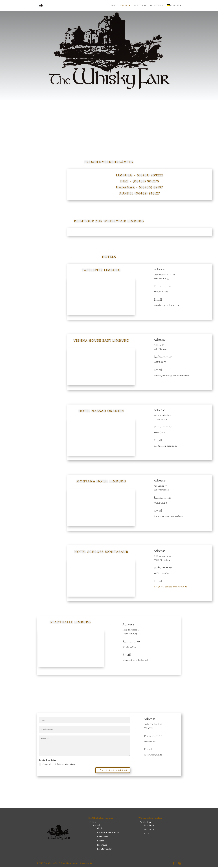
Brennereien (102, 838)
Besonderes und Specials (108, 834)
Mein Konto (149, 826)
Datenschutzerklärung (67, 766)
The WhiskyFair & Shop (55, 864)
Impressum (156, 6)
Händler (101, 842)
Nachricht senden (113, 771)
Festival (124, 6)
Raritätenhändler (104, 850)
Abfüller (100, 830)
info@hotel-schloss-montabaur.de (170, 588)
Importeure (102, 846)
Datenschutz (86, 864)
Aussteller (98, 826)
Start (114, 6)
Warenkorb (149, 831)
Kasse (147, 835)
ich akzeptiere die (58, 766)
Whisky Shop (140, 6)
